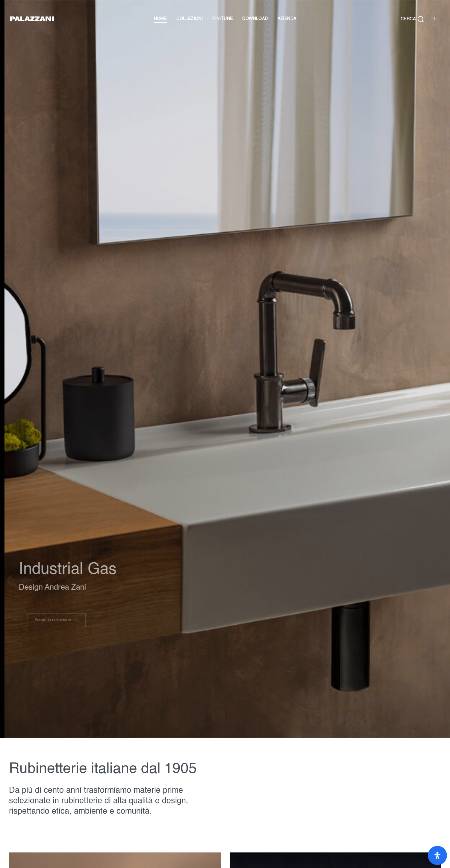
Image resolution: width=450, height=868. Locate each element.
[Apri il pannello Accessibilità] (437, 855)
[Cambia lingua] (434, 19)
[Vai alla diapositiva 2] (234, 714)
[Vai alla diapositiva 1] (216, 714)
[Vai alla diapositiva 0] (198, 714)
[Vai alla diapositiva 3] (252, 714)
